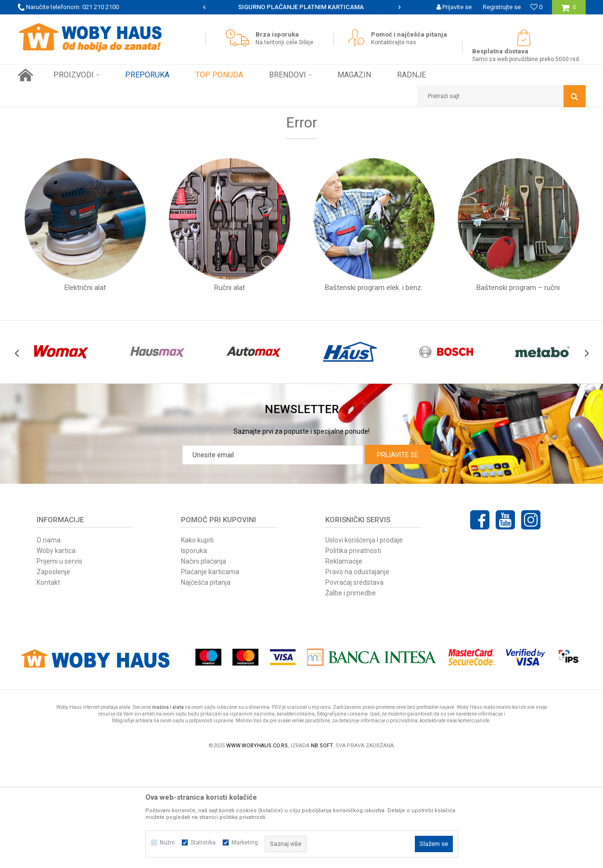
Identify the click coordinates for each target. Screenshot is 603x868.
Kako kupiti (197, 647)
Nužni (167, 843)
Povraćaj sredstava (354, 690)
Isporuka (194, 658)
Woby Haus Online (42, 114)
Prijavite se (398, 562)
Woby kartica (56, 658)
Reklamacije (344, 668)
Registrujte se (502, 7)
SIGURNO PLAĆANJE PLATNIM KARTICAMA (301, 7)
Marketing (245, 843)
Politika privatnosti (353, 658)
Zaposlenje (53, 679)
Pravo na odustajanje (357, 679)
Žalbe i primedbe (351, 700)
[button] (501, 96)
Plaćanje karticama (210, 679)
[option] (302, 7)
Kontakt (48, 690)
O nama (49, 647)
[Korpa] (569, 11)
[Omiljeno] (536, 7)
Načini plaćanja (204, 668)
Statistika (203, 843)
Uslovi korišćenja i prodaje (364, 647)
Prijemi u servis (59, 668)
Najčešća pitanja (206, 690)
